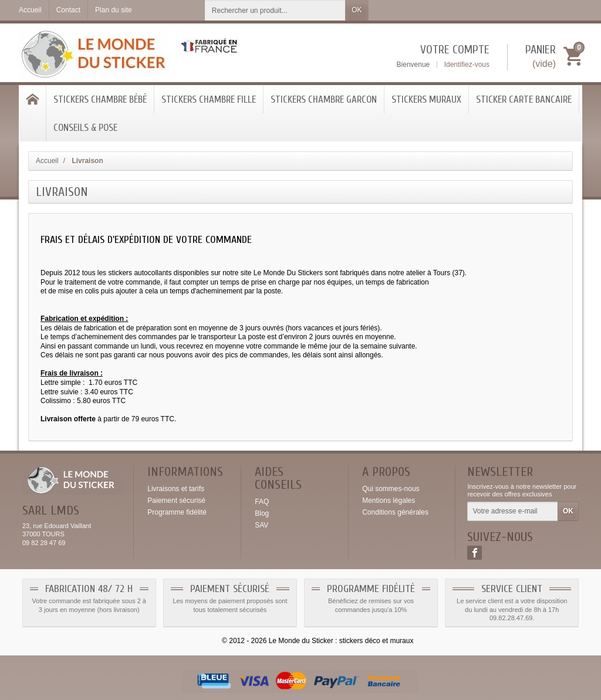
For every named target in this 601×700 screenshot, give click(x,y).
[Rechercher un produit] (275, 10)
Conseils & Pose (85, 128)
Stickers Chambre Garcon (324, 99)
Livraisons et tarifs (176, 489)
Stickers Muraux (426, 99)
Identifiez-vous (467, 65)
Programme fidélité (177, 512)
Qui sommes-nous (391, 489)
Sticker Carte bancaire (524, 99)
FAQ (262, 502)
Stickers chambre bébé (100, 99)
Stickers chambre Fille (209, 99)
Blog (262, 513)
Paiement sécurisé (176, 501)
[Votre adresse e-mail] (513, 512)
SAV (261, 525)
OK (357, 10)
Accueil (47, 161)
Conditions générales (395, 512)
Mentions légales (389, 501)
